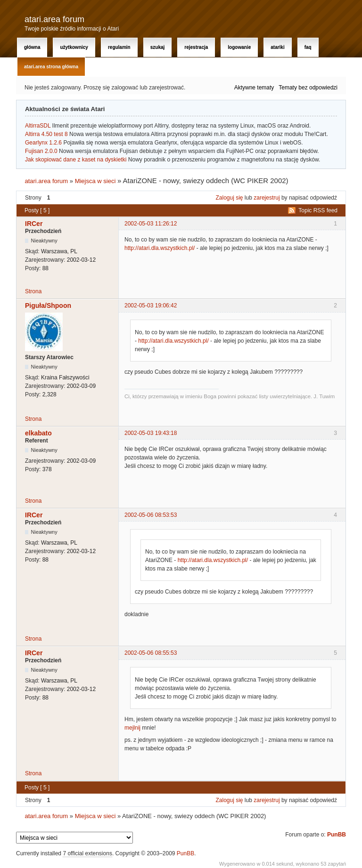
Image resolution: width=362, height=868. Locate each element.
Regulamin (119, 47)
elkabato (38, 433)
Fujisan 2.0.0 (41, 151)
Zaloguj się (230, 198)
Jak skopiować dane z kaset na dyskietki (76, 160)
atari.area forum (54, 19)
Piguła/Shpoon (48, 305)
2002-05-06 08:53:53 (151, 515)
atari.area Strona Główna (51, 67)
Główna (32, 47)
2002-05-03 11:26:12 (151, 224)
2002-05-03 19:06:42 (151, 305)
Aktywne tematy (254, 88)
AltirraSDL (38, 126)
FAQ (308, 47)
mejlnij (132, 728)
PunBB (337, 835)
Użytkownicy (74, 47)
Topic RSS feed (318, 210)
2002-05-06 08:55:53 (151, 653)
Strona (33, 291)
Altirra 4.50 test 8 (46, 134)
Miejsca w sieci (95, 181)
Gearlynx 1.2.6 (43, 143)
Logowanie (239, 47)
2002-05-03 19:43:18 (151, 433)
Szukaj (158, 47)
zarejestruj (267, 198)
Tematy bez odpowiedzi (308, 88)
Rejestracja (196, 47)
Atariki (277, 47)
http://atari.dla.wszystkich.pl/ (160, 248)
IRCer (34, 224)
